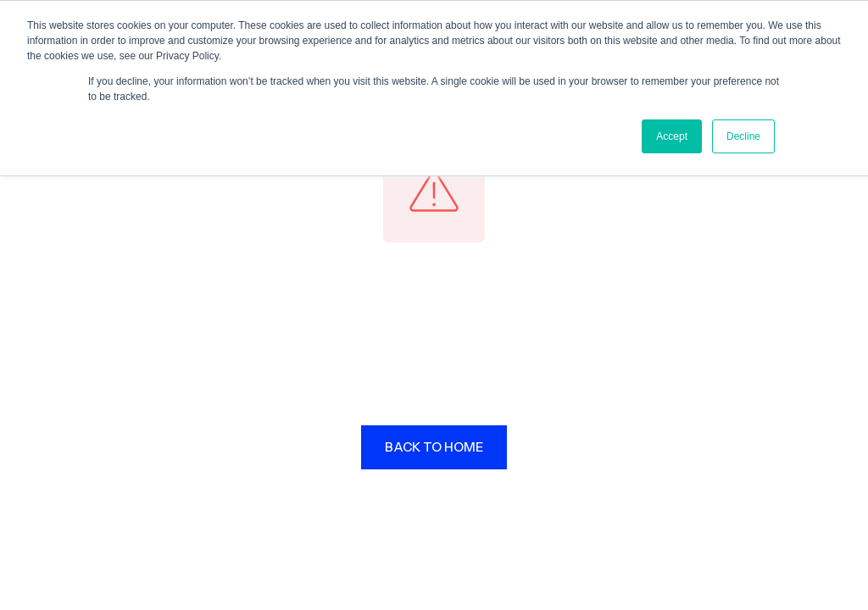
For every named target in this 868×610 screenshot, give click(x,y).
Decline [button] (743, 136)
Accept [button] (672, 136)
